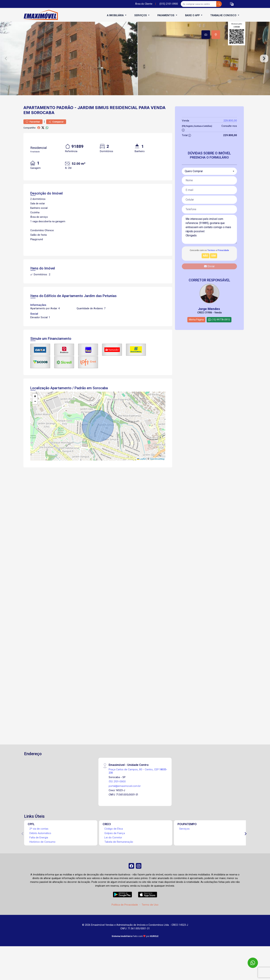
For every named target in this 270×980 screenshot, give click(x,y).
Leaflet (142, 471)
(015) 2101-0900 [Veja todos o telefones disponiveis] (169, 4)
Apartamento (39, 120)
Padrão (65, 120)
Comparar (56, 134)
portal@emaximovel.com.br (125, 798)
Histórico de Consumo (42, 854)
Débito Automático (40, 846)
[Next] (245, 846)
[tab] (206, 35)
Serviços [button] (141, 15)
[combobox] (209, 184)
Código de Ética (114, 841)
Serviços (184, 841)
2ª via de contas (39, 841)
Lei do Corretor (113, 850)
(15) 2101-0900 (117, 794)
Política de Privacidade (125, 918)
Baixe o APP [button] (193, 15)
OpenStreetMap (157, 471)
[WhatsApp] (253, 963)
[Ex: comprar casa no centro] (199, 4)
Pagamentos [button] (166, 15)
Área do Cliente (144, 4)
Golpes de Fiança (115, 846)
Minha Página (196, 332)
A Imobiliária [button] (116, 15)
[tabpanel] (135, 65)
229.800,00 (230, 133)
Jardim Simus (93, 120)
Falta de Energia (39, 850)
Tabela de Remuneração (119, 854)
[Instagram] (139, 879)
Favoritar (33, 134)
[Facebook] (131, 879)
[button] (232, 4)
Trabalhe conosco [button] (224, 15)
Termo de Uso (150, 918)
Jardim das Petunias (100, 308)
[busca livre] (219, 4)
